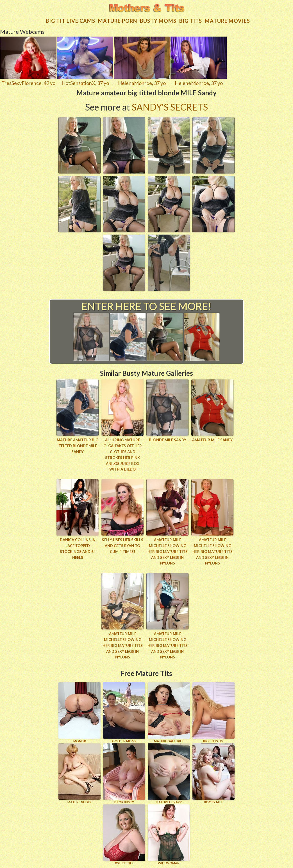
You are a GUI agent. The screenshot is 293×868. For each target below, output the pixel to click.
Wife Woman (169, 835)
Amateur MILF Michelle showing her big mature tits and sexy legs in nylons (168, 551)
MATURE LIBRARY (169, 774)
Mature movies (227, 21)
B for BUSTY (124, 774)
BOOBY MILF (213, 774)
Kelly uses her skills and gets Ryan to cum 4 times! (122, 546)
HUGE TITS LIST (213, 713)
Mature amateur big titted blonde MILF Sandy (78, 446)
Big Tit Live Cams (71, 21)
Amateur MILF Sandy (212, 440)
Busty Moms (158, 21)
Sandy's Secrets (170, 107)
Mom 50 (80, 713)
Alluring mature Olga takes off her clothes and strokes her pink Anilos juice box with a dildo (123, 455)
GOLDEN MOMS (124, 713)
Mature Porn (118, 21)
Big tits (191, 21)
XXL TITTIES (124, 835)
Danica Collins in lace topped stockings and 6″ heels (78, 548)
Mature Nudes (80, 774)
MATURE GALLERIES (169, 713)
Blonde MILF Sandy (168, 440)
